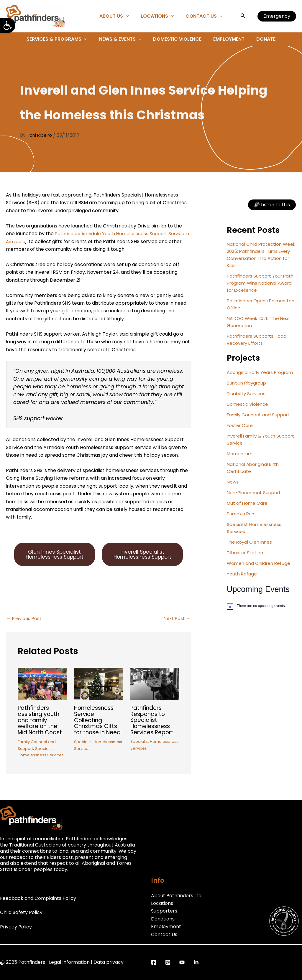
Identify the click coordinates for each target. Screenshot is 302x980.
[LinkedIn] (196, 963)
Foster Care (241, 432)
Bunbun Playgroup (248, 390)
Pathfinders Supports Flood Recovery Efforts (258, 340)
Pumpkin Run (242, 521)
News (233, 489)
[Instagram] (168, 963)
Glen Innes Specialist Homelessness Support (54, 559)
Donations (163, 919)
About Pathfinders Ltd (176, 896)
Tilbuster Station (246, 560)
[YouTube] (182, 963)
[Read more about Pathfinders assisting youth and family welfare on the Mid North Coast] (42, 692)
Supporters (164, 911)
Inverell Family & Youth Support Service (253, 447)
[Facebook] (154, 963)
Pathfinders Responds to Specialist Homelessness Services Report (154, 728)
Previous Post (25, 627)
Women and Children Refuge (260, 570)
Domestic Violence (177, 39)
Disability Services (247, 401)
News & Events (123, 39)
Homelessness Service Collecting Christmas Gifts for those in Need (97, 731)
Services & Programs (62, 39)
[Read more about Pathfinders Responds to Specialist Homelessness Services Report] (155, 692)
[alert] (261, 613)
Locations (161, 16)
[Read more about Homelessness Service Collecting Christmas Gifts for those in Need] (99, 692)
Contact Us (205, 16)
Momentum (240, 461)
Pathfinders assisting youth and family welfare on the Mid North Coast (42, 728)
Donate (261, 39)
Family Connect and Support (260, 422)
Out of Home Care (248, 510)
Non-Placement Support (256, 500)
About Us (120, 16)
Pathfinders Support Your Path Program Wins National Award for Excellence (259, 283)
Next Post (177, 627)
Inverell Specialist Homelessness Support (142, 559)
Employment (226, 39)
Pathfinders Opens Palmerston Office (248, 304)
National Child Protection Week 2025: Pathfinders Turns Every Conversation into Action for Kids (261, 255)
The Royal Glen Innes (251, 549)
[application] (132, 16)
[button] (8, 25)
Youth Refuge (242, 581)
